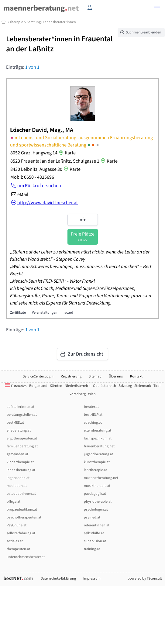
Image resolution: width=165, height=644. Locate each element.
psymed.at (92, 517)
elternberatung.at (98, 430)
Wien (92, 394)
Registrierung (71, 376)
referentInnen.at (97, 525)
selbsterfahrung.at (21, 533)
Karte (67, 153)
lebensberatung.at (21, 470)
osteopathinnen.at (21, 494)
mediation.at (17, 486)
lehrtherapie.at (95, 470)
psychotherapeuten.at (24, 517)
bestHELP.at (93, 415)
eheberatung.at (19, 430)
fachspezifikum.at (98, 438)
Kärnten (56, 386)
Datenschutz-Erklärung (58, 579)
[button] (157, 8)
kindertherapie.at (20, 462)
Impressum (92, 579)
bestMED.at (15, 423)
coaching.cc (93, 423)
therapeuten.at (18, 549)
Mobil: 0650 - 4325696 (32, 177)
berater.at (91, 407)
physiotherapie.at (98, 502)
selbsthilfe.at (94, 533)
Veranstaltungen (45, 313)
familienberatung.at (22, 446)
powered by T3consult (145, 579)
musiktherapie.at (97, 486)
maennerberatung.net (101, 478)
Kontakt (136, 376)
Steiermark (143, 386)
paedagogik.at (95, 494)
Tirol (157, 386)
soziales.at (15, 541)
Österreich (16, 386)
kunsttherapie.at (97, 462)
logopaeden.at (18, 478)
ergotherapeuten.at (22, 438)
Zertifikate (18, 313)
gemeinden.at (17, 454)
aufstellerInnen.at (21, 407)
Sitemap (95, 376)
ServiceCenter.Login (38, 376)
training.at (92, 549)
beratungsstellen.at (22, 415)
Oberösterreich (105, 386)
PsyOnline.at (17, 525)
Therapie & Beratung (25, 22)
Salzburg (125, 386)
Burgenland (38, 386)
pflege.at (14, 502)
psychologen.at (96, 510)
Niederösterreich (78, 386)
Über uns (116, 376)
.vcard (68, 313)
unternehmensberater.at (26, 557)
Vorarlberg (78, 394)
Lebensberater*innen (59, 22)
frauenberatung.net (99, 446)
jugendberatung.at (98, 454)
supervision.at (95, 541)
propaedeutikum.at (22, 510)
